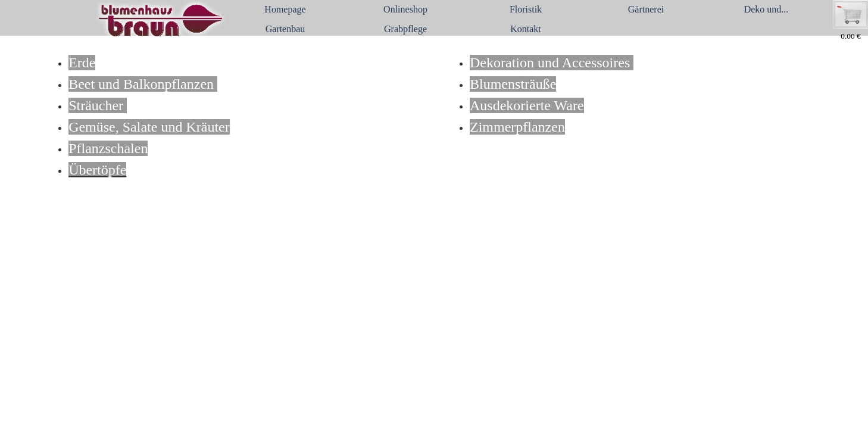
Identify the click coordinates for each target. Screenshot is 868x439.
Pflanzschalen (108, 148)
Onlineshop (405, 9)
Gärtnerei (646, 9)
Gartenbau (285, 29)
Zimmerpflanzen (517, 127)
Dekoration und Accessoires (552, 63)
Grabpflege (405, 29)
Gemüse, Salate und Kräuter (149, 127)
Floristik (526, 9)
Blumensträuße (513, 84)
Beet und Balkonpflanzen (143, 84)
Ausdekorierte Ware (527, 105)
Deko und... (766, 9)
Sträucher (98, 105)
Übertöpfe (97, 170)
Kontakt (526, 29)
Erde (82, 63)
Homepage (285, 9)
